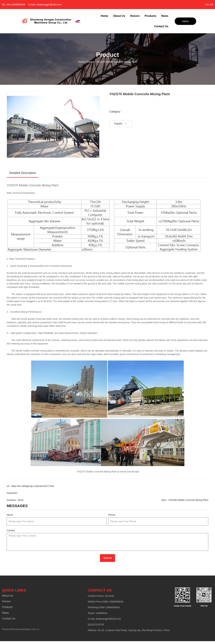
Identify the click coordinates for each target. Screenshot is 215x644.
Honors (135, 16)
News (165, 16)
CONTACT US (100, 592)
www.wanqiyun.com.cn (27, 631)
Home (104, 16)
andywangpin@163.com (108, 620)
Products (150, 16)
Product (91, 62)
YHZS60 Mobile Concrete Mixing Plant (188, 500)
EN (212, 5)
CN (207, 5)
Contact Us (161, 26)
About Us (119, 16)
